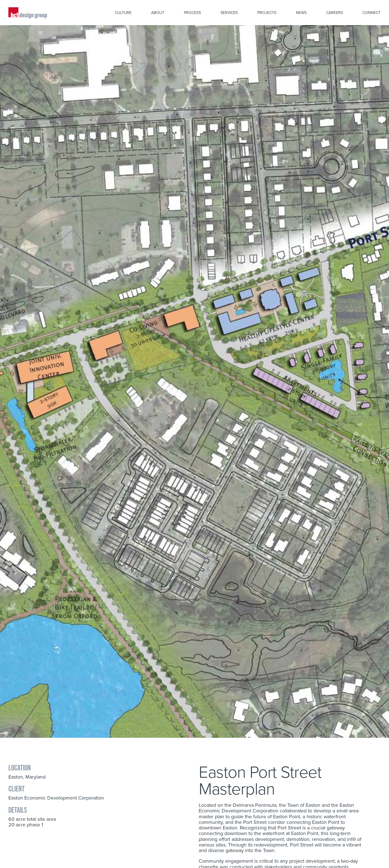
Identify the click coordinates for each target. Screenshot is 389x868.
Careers (335, 13)
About (158, 13)
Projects (267, 13)
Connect (372, 13)
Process (192, 13)
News (301, 13)
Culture (123, 13)
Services (229, 13)
